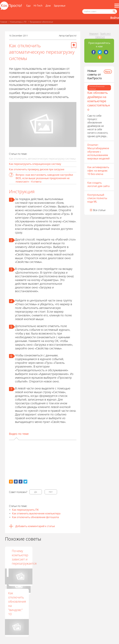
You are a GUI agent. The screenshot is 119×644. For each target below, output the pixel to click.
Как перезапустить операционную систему (19, 557)
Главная (4, 22)
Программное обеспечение (41, 22)
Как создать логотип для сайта (98, 184)
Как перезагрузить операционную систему (35, 164)
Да (36, 492)
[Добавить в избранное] (74, 45)
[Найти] (114, 11)
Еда (28, 6)
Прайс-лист (105, 33)
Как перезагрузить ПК (25, 510)
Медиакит (94, 33)
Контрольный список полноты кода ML (97, 198)
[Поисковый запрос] (100, 11)
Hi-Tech (38, 6)
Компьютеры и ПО (18, 22)
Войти (115, 18)
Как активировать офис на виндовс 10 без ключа (98, 171)
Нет (51, 492)
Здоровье (60, 6)
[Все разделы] (117, 6)
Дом (48, 6)
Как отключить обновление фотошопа (35, 517)
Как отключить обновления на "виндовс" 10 (17, 604)
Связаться (100, 37)
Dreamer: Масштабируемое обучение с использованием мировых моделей (98, 152)
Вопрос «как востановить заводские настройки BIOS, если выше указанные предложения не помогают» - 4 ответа (44, 178)
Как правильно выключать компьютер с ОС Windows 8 (42, 561)
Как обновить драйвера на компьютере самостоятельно (99, 101)
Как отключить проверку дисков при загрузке (37, 169)
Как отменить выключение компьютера (36, 513)
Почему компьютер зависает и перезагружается (71, 557)
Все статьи (99, 210)
